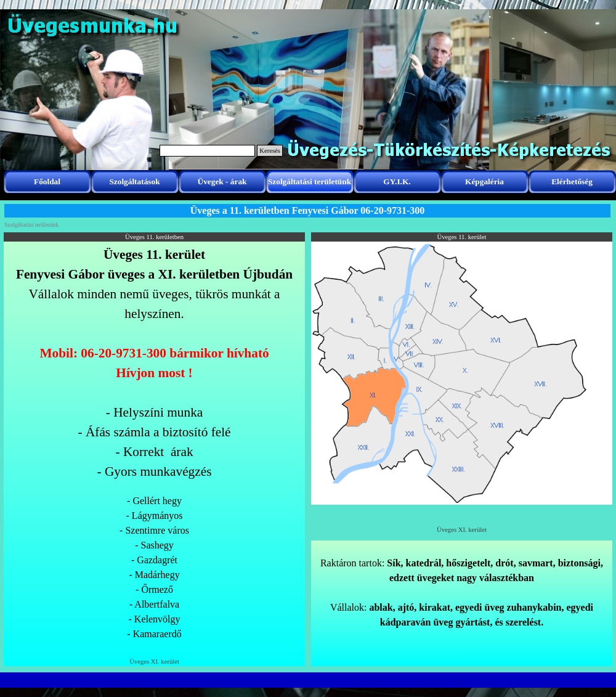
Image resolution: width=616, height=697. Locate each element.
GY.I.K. (397, 181)
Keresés (270, 151)
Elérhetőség (572, 181)
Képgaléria (484, 181)
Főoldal (47, 181)
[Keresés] (207, 151)
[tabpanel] (154, 449)
